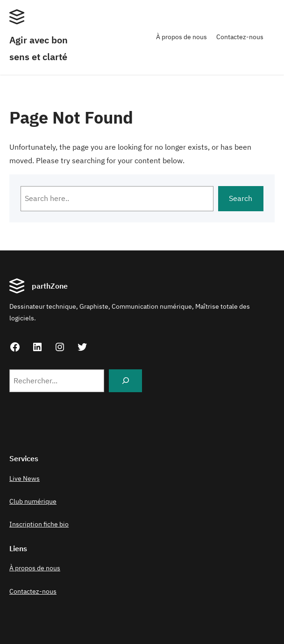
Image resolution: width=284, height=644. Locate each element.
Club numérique (33, 501)
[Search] (125, 381)
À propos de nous (181, 37)
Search (241, 198)
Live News (25, 478)
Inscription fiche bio (39, 524)
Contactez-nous (240, 37)
